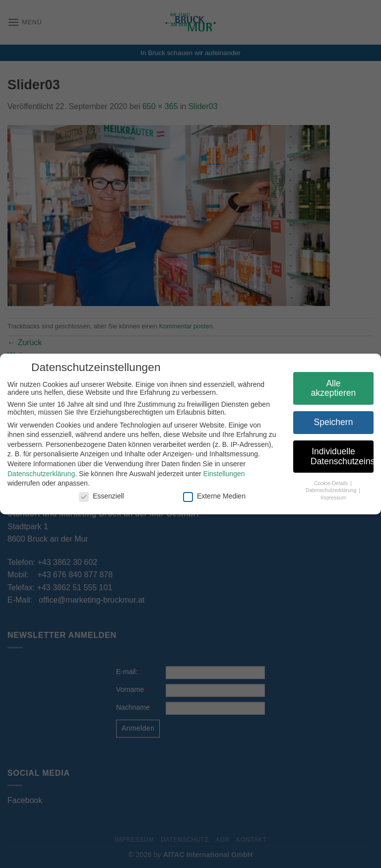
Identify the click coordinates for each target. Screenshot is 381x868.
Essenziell (98, 496)
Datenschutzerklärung (38, 474)
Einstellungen (221, 474)
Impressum (330, 497)
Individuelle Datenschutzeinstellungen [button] (339, 456)
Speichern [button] (331, 422)
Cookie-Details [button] (329, 483)
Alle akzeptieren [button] (330, 388)
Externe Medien (211, 496)
